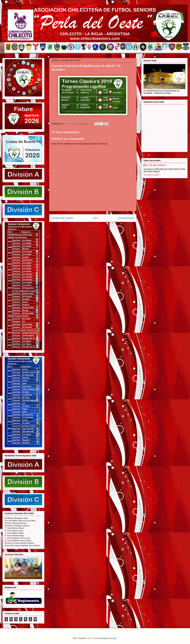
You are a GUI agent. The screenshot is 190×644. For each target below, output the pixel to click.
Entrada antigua (126, 218)
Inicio (96, 218)
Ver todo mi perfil (151, 175)
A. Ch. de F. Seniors (156, 165)
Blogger (114, 638)
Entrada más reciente (62, 218)
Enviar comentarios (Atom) (99, 226)
